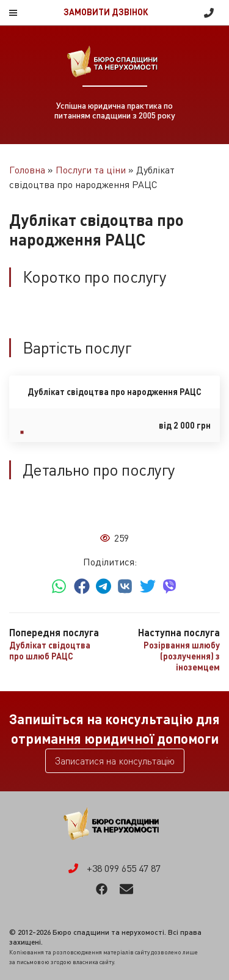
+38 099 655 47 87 (209, 13)
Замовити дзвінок (106, 12)
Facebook (102, 889)
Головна (27, 170)
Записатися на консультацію (115, 761)
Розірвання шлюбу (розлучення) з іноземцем (182, 656)
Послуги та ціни (91, 170)
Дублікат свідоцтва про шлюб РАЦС (50, 651)
